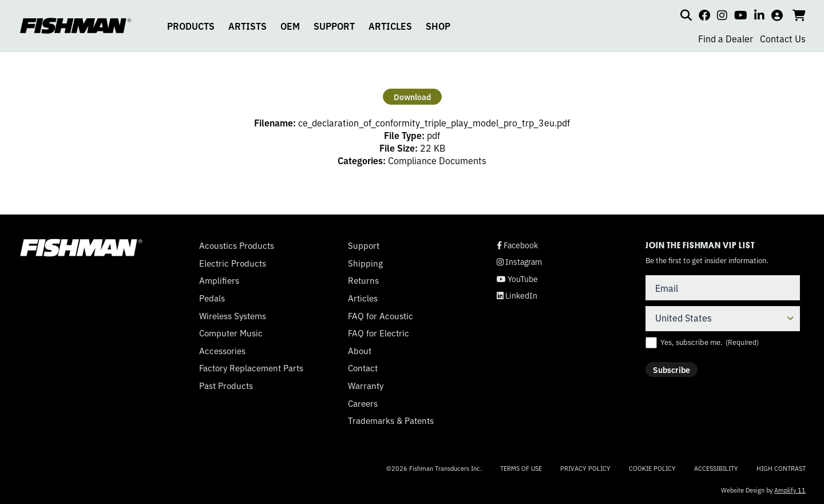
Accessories (222, 351)
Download (412, 97)
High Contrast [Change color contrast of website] (781, 468)
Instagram (519, 262)
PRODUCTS (191, 26)
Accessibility (716, 468)
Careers (363, 403)
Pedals (212, 298)
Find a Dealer (726, 38)
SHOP (438, 26)
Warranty (366, 386)
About (360, 351)
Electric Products (233, 263)
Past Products (226, 386)
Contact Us (783, 38)
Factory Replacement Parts (251, 368)
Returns (363, 280)
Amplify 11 (790, 490)
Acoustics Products (237, 245)
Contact (363, 368)
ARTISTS (247, 26)
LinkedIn (517, 295)
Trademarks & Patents (391, 420)
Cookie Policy (652, 468)
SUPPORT (334, 26)
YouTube (517, 279)
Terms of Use (521, 468)
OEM (290, 26)
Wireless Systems (233, 316)
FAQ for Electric (379, 333)
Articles (363, 298)
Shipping (365, 263)
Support (364, 245)
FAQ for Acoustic (381, 316)
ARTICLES (390, 26)
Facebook (517, 245)
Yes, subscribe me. (710, 342)
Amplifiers (219, 280)
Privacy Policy (585, 468)
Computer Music (231, 333)
